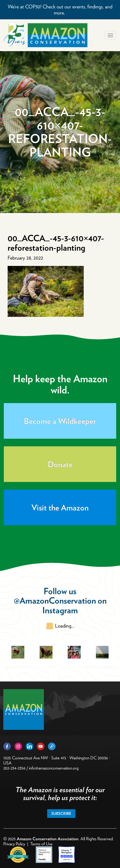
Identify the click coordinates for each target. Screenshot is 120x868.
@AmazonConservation (55, 600)
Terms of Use (41, 844)
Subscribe (61, 814)
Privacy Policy (14, 844)
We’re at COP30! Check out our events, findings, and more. (60, 10)
